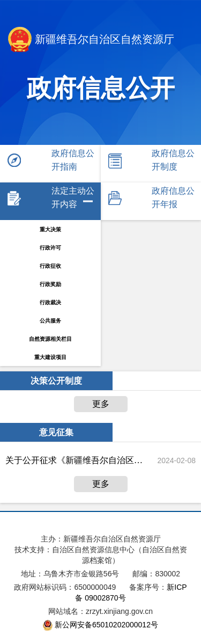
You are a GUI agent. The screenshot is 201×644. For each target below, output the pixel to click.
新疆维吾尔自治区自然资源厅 (91, 41)
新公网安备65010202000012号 (106, 625)
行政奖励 (50, 284)
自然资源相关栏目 (50, 339)
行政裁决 (50, 302)
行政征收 (50, 266)
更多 (101, 404)
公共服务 (50, 321)
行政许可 (50, 248)
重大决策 (50, 229)
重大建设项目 (50, 357)
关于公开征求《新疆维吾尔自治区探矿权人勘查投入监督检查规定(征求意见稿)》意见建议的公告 (75, 460)
